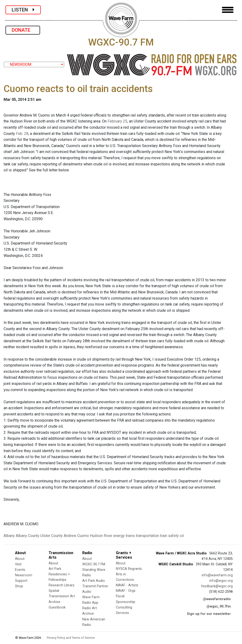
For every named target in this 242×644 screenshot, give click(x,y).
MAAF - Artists (127, 585)
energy (119, 536)
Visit (18, 564)
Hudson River (101, 536)
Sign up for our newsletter (209, 614)
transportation (147, 536)
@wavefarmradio (217, 599)
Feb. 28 (22, 134)
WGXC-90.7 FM (94, 564)
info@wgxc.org (221, 581)
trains (130, 536)
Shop (19, 586)
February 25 (117, 121)
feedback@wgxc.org (217, 586)
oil (182, 536)
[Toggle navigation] (228, 10)
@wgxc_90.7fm (219, 606)
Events (20, 570)
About (20, 559)
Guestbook (57, 607)
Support (21, 581)
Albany (9, 536)
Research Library (62, 585)
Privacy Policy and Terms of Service (71, 638)
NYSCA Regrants (129, 569)
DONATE (23, 30)
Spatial (54, 591)
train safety (169, 536)
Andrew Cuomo (76, 536)
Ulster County (51, 536)
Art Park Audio (94, 581)
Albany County (28, 536)
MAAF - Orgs (126, 591)
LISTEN (23, 10)
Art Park (55, 569)
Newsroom (24, 575)
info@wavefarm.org (217, 575)
